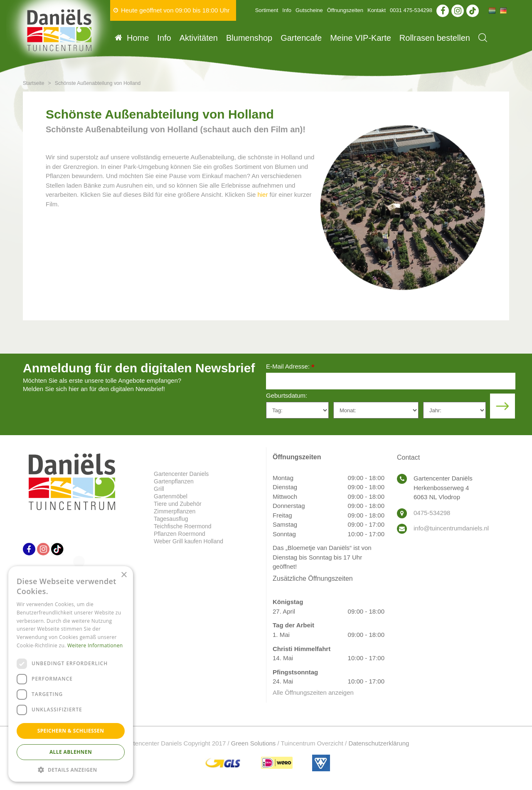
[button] (71, 769)
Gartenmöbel (171, 496)
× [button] (124, 575)
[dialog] (71, 674)
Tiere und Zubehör (178, 504)
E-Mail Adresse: (290, 367)
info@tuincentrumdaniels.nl (451, 528)
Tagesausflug (171, 519)
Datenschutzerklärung (379, 743)
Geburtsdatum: (287, 395)
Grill (159, 489)
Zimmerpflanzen (175, 511)
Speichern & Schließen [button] (71, 731)
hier (262, 194)
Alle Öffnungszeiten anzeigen (313, 692)
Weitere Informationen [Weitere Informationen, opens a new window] (95, 645)
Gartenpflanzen (174, 481)
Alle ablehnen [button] (71, 752)
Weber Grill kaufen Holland (188, 541)
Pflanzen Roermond (180, 534)
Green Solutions (254, 743)
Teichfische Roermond (183, 526)
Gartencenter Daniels (181, 474)
